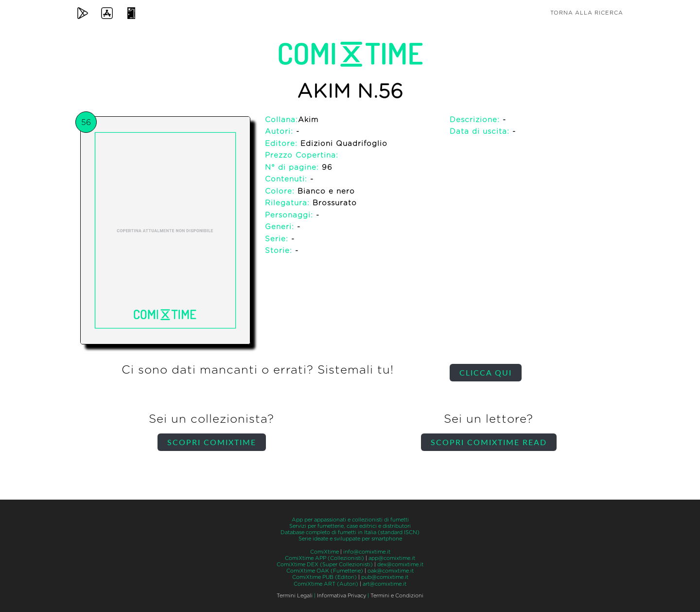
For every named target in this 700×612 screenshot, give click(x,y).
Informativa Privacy (341, 596)
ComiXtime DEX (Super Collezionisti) (325, 565)
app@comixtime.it (392, 558)
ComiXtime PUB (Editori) (324, 577)
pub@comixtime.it (385, 577)
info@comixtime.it (367, 552)
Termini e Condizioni (397, 596)
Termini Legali (295, 596)
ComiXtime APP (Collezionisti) (324, 558)
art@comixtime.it (385, 584)
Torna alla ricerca (587, 13)
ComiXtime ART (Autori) (326, 584)
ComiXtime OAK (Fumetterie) (325, 571)
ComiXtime (324, 552)
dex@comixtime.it (400, 565)
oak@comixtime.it (391, 571)
